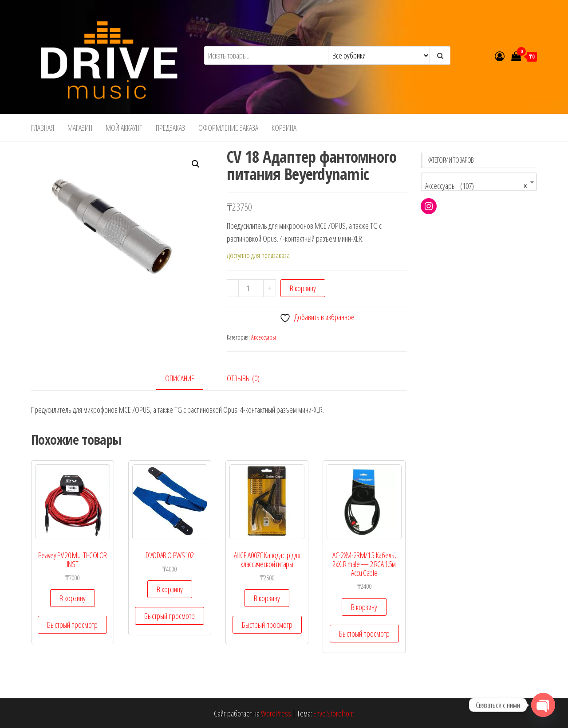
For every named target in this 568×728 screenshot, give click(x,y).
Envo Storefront (334, 713)
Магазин (80, 128)
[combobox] (479, 182)
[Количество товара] (251, 288)
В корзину (303, 288)
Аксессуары (264, 337)
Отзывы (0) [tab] (243, 378)
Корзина (284, 128)
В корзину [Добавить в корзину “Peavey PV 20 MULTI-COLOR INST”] (73, 598)
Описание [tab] (180, 378)
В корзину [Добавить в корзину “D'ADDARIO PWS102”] (170, 589)
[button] (196, 164)
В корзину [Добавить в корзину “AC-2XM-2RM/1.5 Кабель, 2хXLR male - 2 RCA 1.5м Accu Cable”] (364, 607)
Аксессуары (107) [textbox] (476, 186)
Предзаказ (170, 128)
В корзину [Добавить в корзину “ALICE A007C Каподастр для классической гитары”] (267, 598)
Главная (43, 128)
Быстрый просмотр (72, 625)
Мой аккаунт (124, 128)
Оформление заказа (228, 128)
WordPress (276, 713)
